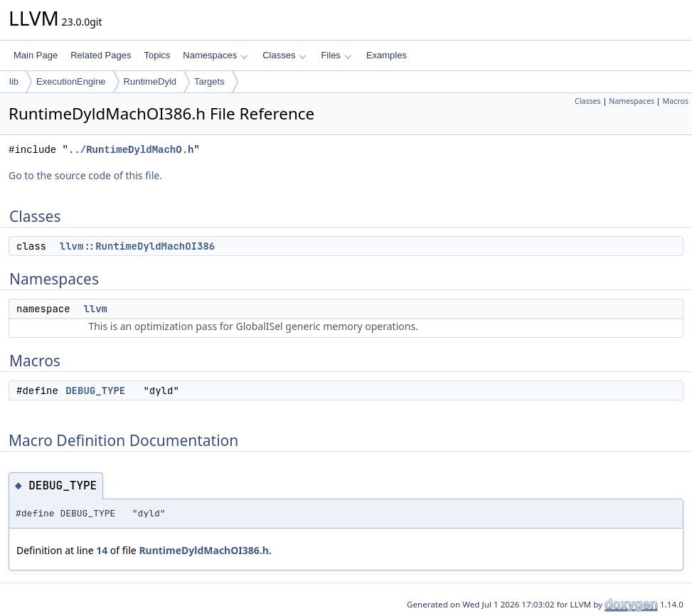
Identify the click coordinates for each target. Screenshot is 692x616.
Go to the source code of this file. (85, 175)
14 (102, 550)
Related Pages (101, 55)
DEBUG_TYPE (95, 391)
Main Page (36, 55)
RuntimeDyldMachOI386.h (203, 550)
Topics (157, 55)
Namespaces (215, 55)
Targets (209, 81)
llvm (95, 309)
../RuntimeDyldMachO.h (131, 150)
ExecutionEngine (71, 81)
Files (336, 55)
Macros (676, 101)
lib (14, 81)
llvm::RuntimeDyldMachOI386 (137, 246)
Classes (284, 55)
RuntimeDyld (150, 81)
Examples (387, 55)
